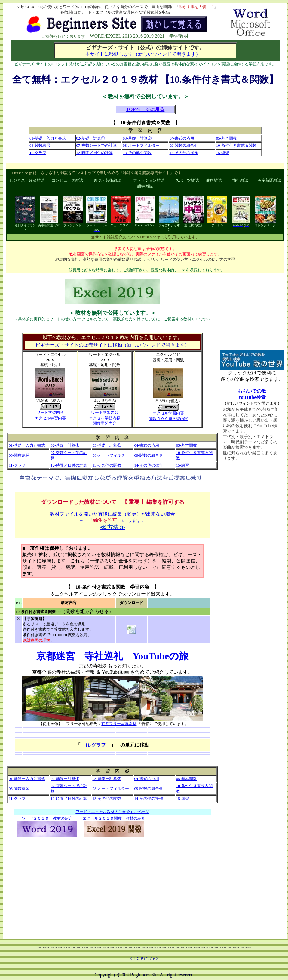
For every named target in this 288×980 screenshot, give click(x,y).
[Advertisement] (112, 885)
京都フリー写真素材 (119, 724)
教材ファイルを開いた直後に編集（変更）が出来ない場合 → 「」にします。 (113, 515)
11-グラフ (96, 745)
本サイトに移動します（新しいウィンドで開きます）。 (145, 54)
